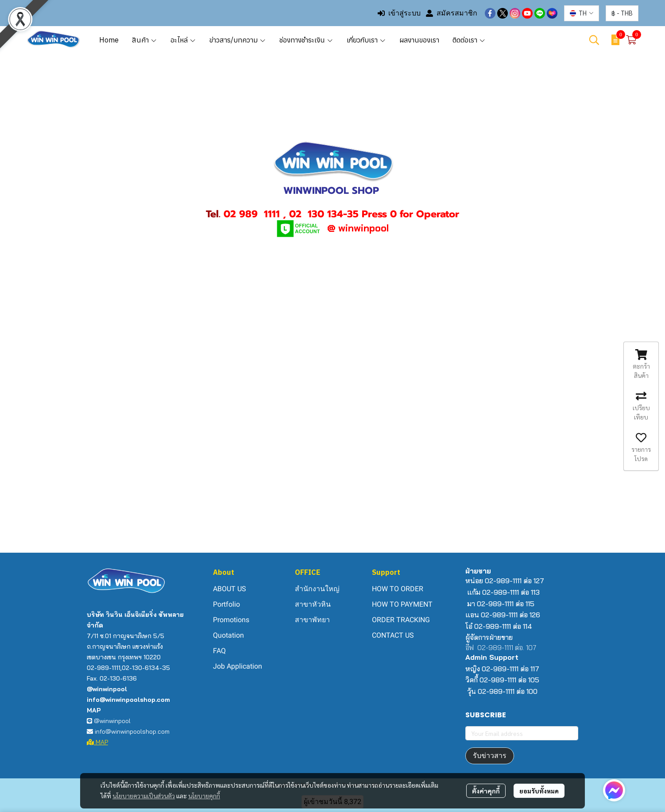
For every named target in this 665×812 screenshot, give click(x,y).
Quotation (228, 635)
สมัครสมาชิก (452, 13)
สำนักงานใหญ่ (317, 589)
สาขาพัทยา (312, 620)
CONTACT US (393, 635)
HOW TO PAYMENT (402, 604)
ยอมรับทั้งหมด (539, 791)
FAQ (219, 651)
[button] (582, 13)
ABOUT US (230, 589)
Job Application (238, 666)
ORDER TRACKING (401, 620)
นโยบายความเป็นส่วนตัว (144, 796)
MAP (97, 742)
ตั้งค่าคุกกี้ (486, 791)
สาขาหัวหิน (313, 604)
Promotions (231, 620)
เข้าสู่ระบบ (399, 13)
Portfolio (226, 604)
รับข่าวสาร (490, 756)
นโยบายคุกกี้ (204, 796)
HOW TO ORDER (398, 589)
